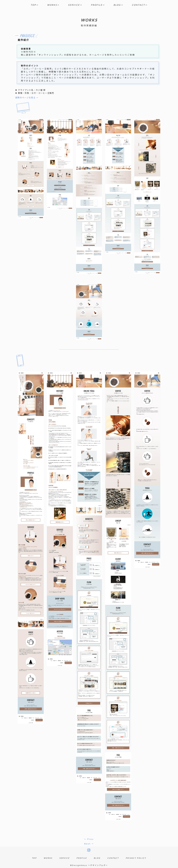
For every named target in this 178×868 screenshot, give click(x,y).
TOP (33, 5)
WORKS (52, 5)
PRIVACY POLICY (136, 858)
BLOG (117, 5)
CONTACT (138, 5)
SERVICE (74, 5)
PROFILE (97, 5)
